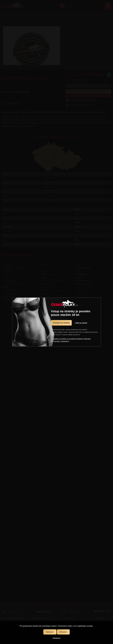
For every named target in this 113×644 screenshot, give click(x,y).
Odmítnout (56, 638)
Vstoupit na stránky (61, 323)
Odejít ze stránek (81, 323)
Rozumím (63, 632)
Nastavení (50, 632)
